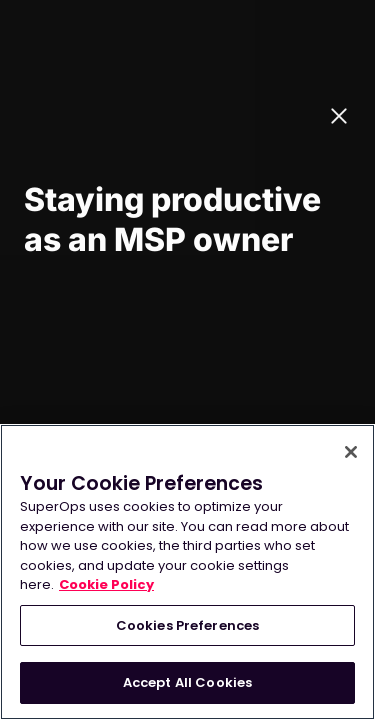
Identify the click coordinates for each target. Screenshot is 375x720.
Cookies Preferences (187, 625)
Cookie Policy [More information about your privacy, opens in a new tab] (106, 584)
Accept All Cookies (187, 682)
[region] (187, 572)
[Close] (351, 452)
